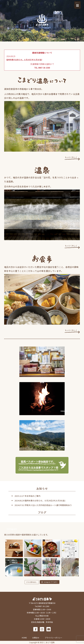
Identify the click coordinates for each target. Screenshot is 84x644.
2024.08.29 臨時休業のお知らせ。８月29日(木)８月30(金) (40, 500)
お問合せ (36, 638)
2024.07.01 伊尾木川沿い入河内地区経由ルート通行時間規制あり (43, 505)
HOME (24, 638)
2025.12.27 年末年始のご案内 (27, 496)
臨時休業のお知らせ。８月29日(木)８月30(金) (24, 60)
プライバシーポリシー (53, 638)
